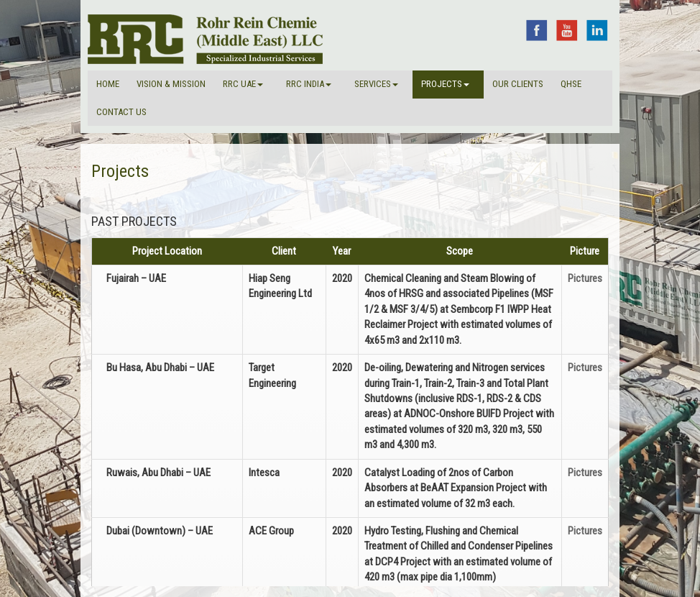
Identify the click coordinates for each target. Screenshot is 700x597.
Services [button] (376, 84)
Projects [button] (445, 84)
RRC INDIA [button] (309, 84)
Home (108, 84)
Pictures (585, 278)
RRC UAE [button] (243, 84)
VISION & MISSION (171, 84)
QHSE (571, 84)
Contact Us (121, 112)
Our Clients (518, 84)
